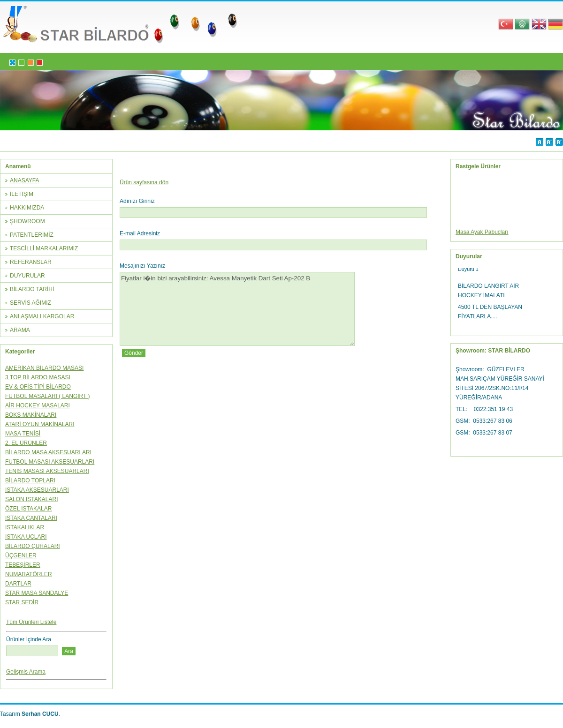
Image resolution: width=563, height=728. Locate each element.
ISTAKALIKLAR (25, 527)
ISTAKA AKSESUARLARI (37, 490)
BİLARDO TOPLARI (30, 480)
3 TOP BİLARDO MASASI (38, 377)
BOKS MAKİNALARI (31, 415)
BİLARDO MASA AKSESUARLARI (48, 452)
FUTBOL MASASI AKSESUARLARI (50, 462)
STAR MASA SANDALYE (37, 593)
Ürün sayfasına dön (144, 182)
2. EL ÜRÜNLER (26, 443)
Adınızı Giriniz (137, 201)
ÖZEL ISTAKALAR (28, 509)
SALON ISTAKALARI (31, 499)
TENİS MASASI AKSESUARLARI (47, 471)
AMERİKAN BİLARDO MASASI (44, 368)
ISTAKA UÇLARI (26, 537)
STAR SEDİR (22, 602)
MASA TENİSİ (23, 434)
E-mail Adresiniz (140, 233)
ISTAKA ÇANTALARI (31, 518)
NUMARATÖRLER (29, 574)
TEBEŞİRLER (23, 565)
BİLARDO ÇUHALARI (33, 546)
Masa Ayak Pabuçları (482, 234)
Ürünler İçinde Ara (29, 639)
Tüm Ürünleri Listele (31, 622)
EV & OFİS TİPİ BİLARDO (38, 387)
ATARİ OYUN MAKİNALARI (40, 424)
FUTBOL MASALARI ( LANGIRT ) (47, 396)
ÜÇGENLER (21, 555)
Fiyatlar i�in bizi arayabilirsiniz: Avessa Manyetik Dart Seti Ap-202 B (237, 309)
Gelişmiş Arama (26, 672)
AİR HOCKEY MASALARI (38, 405)
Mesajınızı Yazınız (142, 266)
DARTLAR (18, 584)
